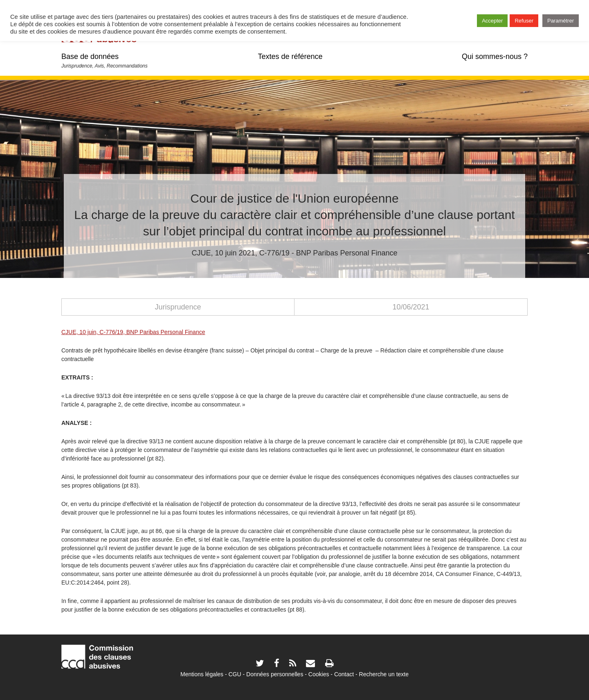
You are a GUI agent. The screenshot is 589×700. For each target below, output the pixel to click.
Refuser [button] (524, 21)
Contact (344, 674)
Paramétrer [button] (561, 21)
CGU (235, 674)
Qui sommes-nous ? (495, 56)
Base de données (90, 56)
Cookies (319, 674)
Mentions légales (202, 674)
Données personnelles (275, 674)
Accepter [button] (492, 21)
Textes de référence (290, 56)
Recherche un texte (384, 674)
